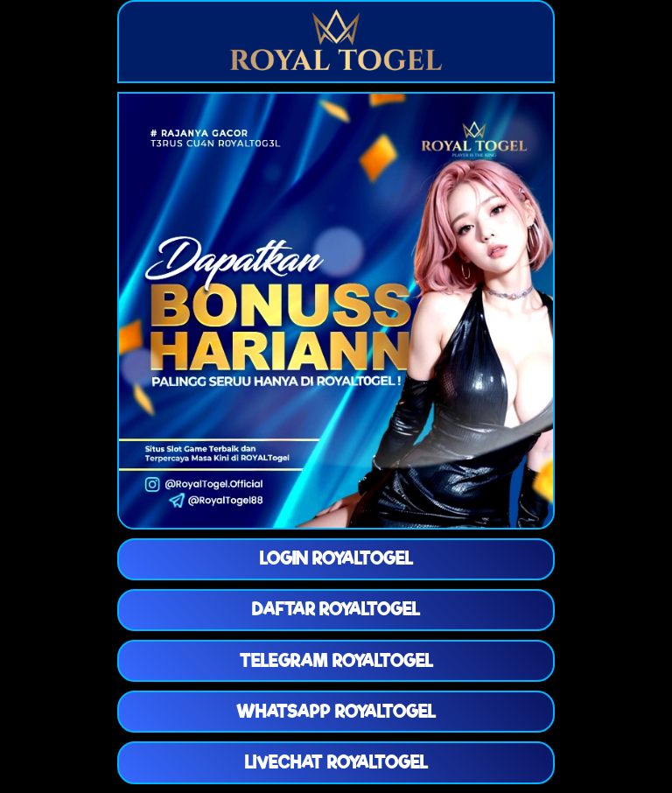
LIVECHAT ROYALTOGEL (336, 762)
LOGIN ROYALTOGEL (336, 558)
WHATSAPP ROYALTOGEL (336, 712)
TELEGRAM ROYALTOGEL (336, 661)
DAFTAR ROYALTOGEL (336, 609)
